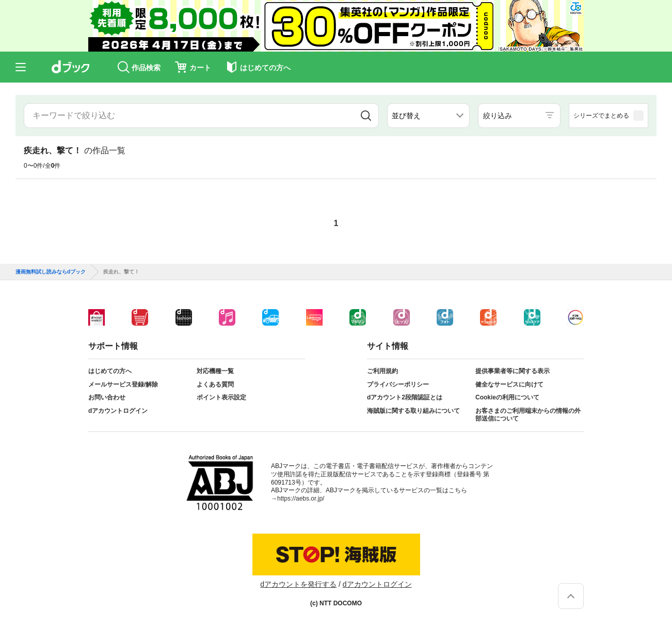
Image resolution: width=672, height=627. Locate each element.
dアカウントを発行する (298, 584)
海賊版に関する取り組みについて (413, 411)
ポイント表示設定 (221, 397)
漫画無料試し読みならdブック (51, 272)
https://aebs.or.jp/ (301, 499)
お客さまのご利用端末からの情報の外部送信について (528, 415)
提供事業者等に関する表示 (513, 371)
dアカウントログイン (118, 411)
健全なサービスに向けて (509, 384)
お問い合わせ (107, 397)
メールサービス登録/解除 (123, 384)
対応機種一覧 (215, 371)
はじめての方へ (110, 371)
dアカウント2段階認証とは (405, 397)
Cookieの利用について (507, 397)
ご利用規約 (382, 371)
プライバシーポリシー (398, 384)
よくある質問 (215, 384)
